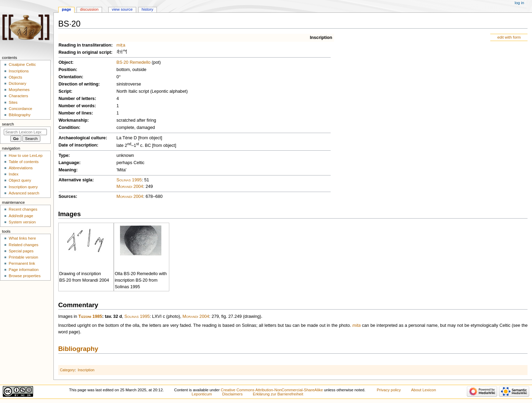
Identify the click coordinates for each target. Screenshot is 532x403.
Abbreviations (21, 168)
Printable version (23, 257)
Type (64, 155)
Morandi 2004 (130, 187)
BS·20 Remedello (134, 62)
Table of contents (24, 162)
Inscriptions (19, 71)
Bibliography (78, 349)
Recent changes (23, 209)
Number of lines (75, 113)
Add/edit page (21, 216)
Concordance (20, 109)
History (148, 9)
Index (13, 174)
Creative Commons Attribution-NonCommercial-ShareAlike (272, 390)
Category (67, 370)
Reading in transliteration (85, 45)
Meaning (67, 170)
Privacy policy (389, 390)
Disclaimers (233, 394)
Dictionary (17, 83)
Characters (18, 96)
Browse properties (24, 276)
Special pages (21, 251)
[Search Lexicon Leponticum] (25, 132)
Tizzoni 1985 (90, 316)
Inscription (321, 38)
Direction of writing (79, 84)
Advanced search (24, 193)
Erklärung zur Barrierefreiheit (278, 394)
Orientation (70, 77)
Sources (67, 197)
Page (66, 9)
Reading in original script (85, 52)
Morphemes (19, 90)
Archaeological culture (82, 138)
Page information (24, 270)
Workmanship (73, 120)
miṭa (121, 45)
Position (67, 70)
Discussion (89, 9)
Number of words (77, 106)
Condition (69, 128)
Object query (20, 180)
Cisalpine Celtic (22, 64)
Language (69, 163)
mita (357, 325)
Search (8, 124)
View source (122, 9)
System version (22, 222)
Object (65, 62)
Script (65, 91)
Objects (15, 77)
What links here (22, 238)
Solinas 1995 (129, 180)
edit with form (509, 37)
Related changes (23, 245)
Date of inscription (78, 145)
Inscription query (23, 187)
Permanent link (22, 263)
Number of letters (77, 99)
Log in (519, 3)
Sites (13, 102)
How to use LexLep (26, 155)
